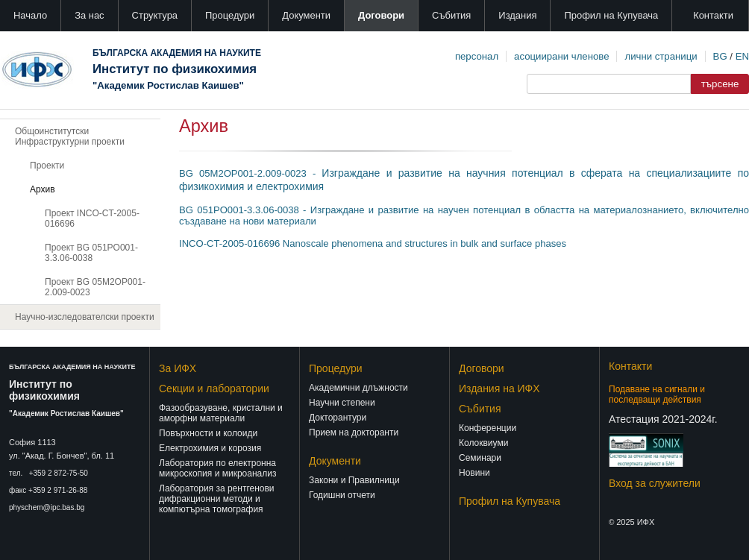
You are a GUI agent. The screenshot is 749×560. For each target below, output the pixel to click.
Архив (43, 189)
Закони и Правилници (354, 480)
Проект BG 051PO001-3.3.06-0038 (91, 253)
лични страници (661, 56)
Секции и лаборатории (214, 388)
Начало (30, 15)
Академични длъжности (358, 388)
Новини (474, 473)
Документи (306, 15)
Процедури (230, 15)
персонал (477, 56)
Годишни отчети (342, 495)
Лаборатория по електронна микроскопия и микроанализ (217, 468)
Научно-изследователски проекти (85, 317)
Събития (451, 15)
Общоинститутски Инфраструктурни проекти (70, 136)
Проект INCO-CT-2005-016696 (92, 218)
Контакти (713, 15)
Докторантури (338, 418)
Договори (381, 15)
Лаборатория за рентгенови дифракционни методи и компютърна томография (217, 499)
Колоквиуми (483, 443)
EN (742, 56)
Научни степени (342, 403)
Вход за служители (655, 483)
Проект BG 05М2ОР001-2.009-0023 (95, 287)
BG (720, 56)
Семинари (480, 458)
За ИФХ (178, 368)
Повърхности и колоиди (208, 433)
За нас (89, 15)
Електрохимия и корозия (210, 448)
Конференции (488, 428)
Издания (517, 15)
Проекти (47, 166)
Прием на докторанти (354, 432)
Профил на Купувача (611, 15)
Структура (155, 15)
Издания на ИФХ (499, 388)
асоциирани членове (561, 56)
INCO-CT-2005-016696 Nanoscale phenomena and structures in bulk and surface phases (373, 243)
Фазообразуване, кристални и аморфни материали (221, 413)
